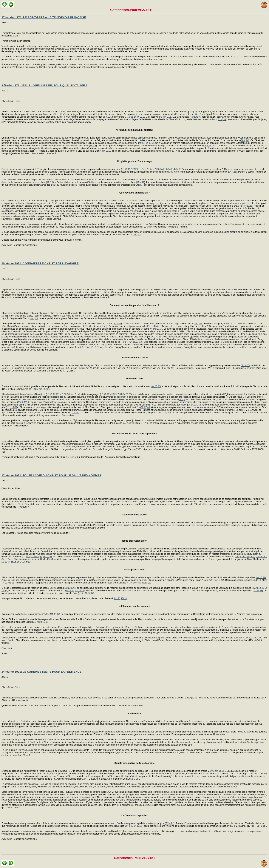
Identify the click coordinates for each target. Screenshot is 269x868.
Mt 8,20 (245, 140)
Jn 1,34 (117, 324)
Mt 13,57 (129, 169)
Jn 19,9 (65, 368)
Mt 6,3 (142, 143)
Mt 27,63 (168, 117)
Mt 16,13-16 (154, 337)
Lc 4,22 (107, 117)
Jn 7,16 (232, 172)
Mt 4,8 (93, 146)
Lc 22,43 (258, 591)
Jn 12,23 (254, 557)
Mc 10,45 (134, 583)
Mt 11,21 (138, 826)
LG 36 (135, 779)
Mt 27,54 (118, 394)
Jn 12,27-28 (88, 593)
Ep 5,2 (249, 638)
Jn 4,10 (245, 365)
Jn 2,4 (238, 557)
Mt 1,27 (149, 143)
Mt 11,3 (158, 329)
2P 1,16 (95, 347)
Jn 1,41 (137, 235)
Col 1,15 (22, 402)
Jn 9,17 (179, 169)
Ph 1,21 (147, 423)
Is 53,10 (143, 583)
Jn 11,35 (260, 588)
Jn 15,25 (12, 562)
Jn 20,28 (127, 394)
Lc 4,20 (222, 119)
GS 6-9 (111, 779)
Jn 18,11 (210, 580)
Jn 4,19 (163, 169)
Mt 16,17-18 (136, 342)
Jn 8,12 (38, 368)
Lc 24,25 (21, 562)
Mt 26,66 (156, 386)
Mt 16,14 (132, 117)
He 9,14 (219, 580)
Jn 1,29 (34, 318)
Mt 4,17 (140, 182)
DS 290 (75, 413)
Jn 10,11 (91, 368)
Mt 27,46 (145, 407)
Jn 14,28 (192, 405)
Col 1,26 (44, 211)
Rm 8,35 (75, 457)
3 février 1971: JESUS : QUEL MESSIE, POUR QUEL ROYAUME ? (44, 85)
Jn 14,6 (161, 368)
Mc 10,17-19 (120, 598)
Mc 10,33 (47, 557)
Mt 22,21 (107, 151)
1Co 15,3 (42, 622)
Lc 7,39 (155, 169)
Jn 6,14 (171, 169)
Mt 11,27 (54, 394)
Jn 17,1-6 (75, 394)
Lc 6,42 (13, 407)
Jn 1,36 (198, 324)
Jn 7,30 (246, 557)
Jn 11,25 (127, 368)
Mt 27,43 (108, 394)
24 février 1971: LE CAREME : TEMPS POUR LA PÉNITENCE (41, 672)
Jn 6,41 (6, 368)
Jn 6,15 (208, 146)
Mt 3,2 (50, 182)
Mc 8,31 (30, 557)
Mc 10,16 (79, 591)
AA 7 (86, 779)
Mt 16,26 (220, 771)
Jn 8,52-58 (64, 394)
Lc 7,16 (147, 169)
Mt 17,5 (84, 347)
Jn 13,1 (263, 557)
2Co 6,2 (170, 823)
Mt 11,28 (55, 614)
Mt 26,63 (44, 389)
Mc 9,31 (38, 557)
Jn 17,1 (5, 559)
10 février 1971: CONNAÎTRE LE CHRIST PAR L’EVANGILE (40, 263)
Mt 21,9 (196, 117)
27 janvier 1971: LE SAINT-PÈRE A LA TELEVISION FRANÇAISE (44, 17)
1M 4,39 (129, 826)
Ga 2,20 (257, 638)
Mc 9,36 (70, 591)
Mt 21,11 (141, 117)
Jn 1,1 (182, 400)
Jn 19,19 (248, 206)
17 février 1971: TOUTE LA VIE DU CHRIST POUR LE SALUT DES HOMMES (51, 475)
